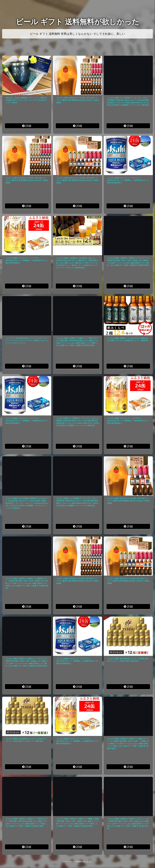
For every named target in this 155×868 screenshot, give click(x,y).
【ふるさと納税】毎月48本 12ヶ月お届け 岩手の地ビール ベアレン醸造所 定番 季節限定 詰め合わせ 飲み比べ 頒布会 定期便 (77, 100)
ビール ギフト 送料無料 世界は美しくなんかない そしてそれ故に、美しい (77, 34)
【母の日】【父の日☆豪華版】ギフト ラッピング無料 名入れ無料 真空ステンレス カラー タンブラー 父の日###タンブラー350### (26, 100)
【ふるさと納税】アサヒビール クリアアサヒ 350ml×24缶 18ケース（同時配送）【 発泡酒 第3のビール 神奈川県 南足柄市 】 (128, 421)
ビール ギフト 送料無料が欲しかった (77, 22)
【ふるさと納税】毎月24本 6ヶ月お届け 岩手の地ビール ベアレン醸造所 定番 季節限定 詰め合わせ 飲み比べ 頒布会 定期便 (128, 581)
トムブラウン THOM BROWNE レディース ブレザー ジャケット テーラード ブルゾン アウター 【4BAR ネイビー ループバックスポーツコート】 (27, 340)
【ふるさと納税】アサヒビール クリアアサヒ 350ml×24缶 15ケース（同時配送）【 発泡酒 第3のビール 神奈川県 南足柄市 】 (77, 741)
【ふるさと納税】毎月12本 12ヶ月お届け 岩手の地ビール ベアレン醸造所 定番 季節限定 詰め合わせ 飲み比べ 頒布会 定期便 (128, 501)
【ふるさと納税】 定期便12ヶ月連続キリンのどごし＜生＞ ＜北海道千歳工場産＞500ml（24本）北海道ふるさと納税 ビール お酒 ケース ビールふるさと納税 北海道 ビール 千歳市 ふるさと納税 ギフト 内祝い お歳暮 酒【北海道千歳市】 (128, 824)
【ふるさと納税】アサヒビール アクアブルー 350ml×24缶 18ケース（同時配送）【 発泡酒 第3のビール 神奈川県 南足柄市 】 (26, 421)
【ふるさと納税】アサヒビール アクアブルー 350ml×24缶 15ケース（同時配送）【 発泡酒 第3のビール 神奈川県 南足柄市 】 (77, 661)
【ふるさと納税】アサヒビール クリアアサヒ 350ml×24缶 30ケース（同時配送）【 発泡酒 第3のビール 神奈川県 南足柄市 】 (26, 260)
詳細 (27, 126)
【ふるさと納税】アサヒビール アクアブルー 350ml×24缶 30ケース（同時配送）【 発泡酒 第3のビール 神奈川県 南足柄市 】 (128, 180)
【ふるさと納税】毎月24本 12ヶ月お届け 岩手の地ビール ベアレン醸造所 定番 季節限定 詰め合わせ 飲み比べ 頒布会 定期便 (77, 180)
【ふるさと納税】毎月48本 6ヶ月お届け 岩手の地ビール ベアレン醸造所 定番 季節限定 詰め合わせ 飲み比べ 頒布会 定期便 (27, 180)
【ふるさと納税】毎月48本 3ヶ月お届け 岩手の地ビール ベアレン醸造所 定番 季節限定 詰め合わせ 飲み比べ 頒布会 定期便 (77, 581)
